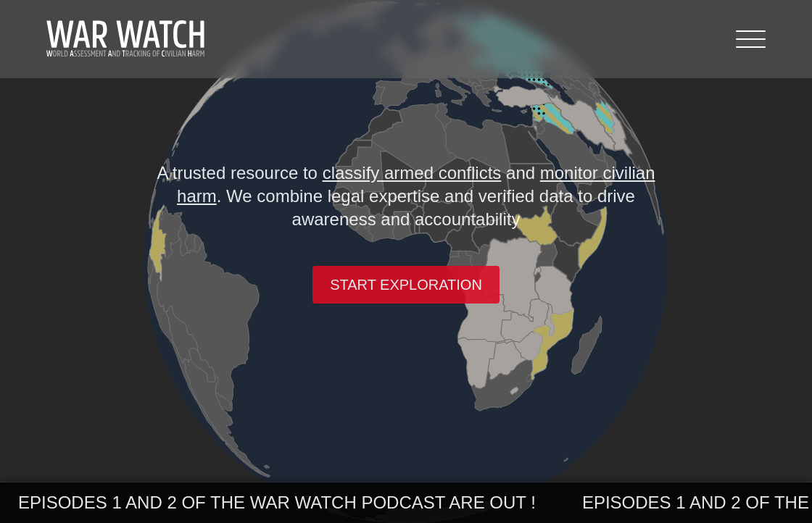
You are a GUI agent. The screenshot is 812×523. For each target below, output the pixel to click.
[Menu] (751, 39)
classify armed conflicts (412, 173)
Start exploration (406, 285)
